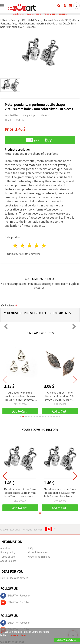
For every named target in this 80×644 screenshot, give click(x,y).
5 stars (44, 245)
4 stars (37, 245)
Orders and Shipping (39, 557)
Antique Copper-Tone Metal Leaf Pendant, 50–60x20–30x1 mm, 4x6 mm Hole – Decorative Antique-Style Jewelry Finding (60, 396)
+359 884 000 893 (58, 14)
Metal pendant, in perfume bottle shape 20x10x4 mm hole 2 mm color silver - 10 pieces (20, 493)
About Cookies (8, 561)
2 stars (23, 245)
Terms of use (8, 557)
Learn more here (17, 635)
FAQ (30, 548)
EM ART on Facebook (15, 596)
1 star (15, 245)
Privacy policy (8, 552)
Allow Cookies (67, 640)
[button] (20, 416)
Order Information (38, 552)
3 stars (30, 245)
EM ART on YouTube (15, 602)
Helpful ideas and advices (14, 578)
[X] (2, 632)
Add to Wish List (15, 120)
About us (5, 548)
